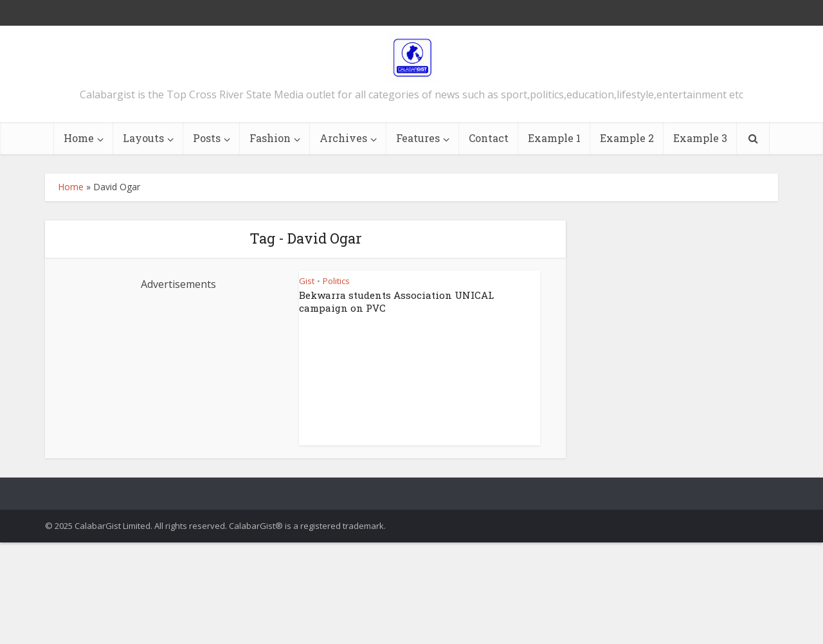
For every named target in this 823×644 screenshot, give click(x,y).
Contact (489, 138)
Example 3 (700, 138)
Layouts (143, 138)
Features (418, 138)
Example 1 (554, 138)
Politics (336, 281)
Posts (207, 138)
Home (79, 138)
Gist (307, 281)
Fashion (270, 138)
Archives (343, 138)
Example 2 (627, 138)
